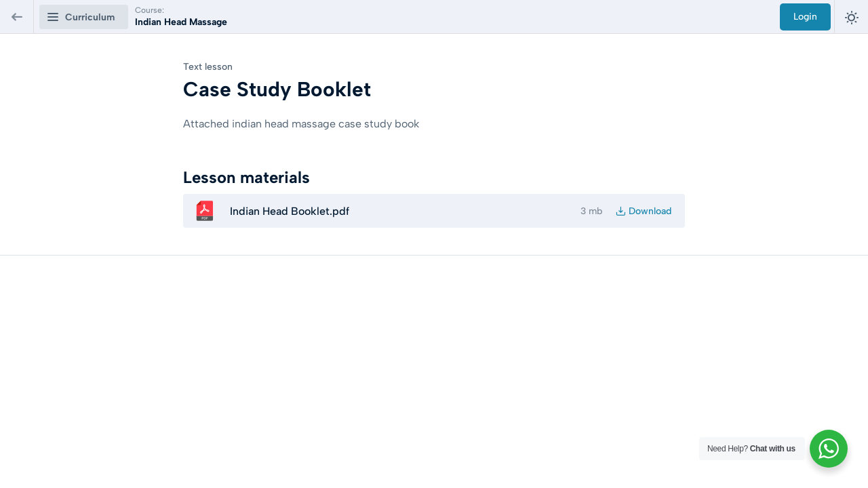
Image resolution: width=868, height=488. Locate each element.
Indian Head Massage (181, 22)
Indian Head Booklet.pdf (290, 211)
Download (650, 211)
